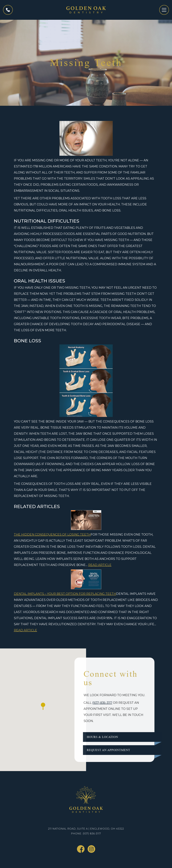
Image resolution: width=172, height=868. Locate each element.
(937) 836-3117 (93, 703)
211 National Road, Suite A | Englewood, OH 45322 (86, 829)
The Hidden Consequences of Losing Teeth (52, 535)
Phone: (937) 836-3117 (86, 834)
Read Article (100, 565)
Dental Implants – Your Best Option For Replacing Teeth (65, 594)
